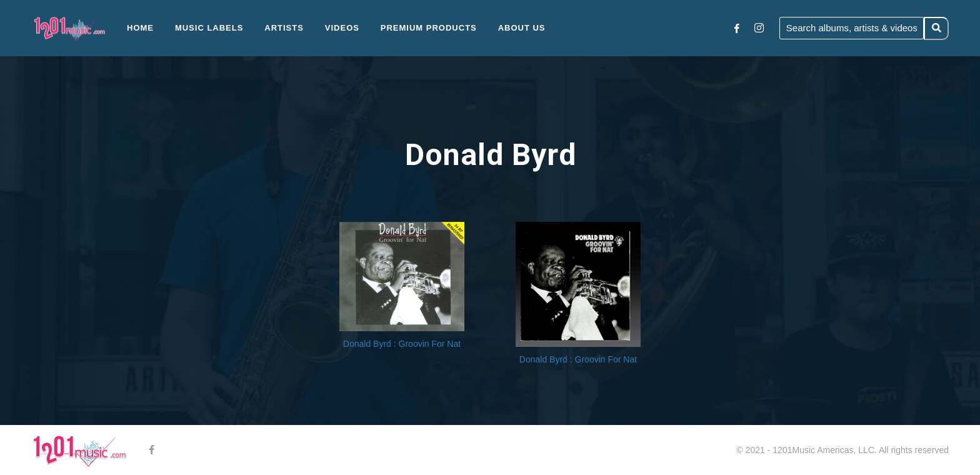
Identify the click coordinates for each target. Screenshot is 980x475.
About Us (522, 28)
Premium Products (429, 28)
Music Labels (209, 28)
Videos (342, 28)
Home (140, 28)
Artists (284, 28)
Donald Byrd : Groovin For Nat (402, 344)
